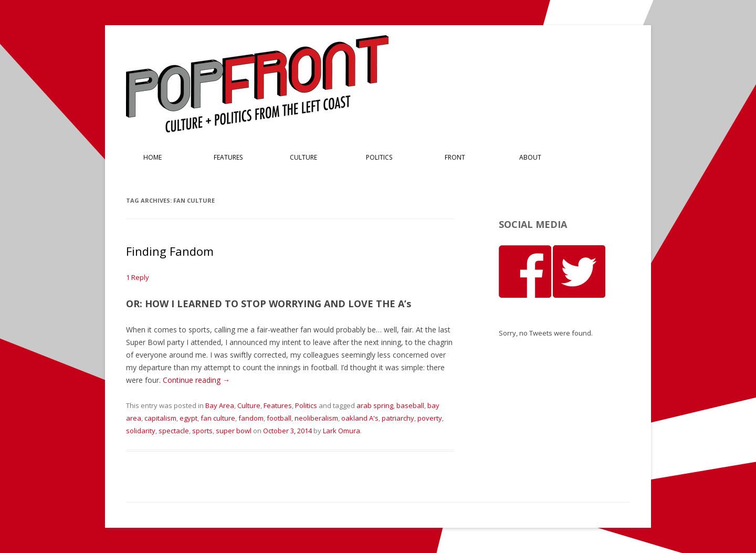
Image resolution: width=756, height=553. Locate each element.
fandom (251, 418)
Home (153, 157)
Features (228, 157)
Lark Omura (342, 431)
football (279, 418)
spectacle (174, 431)
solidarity (141, 431)
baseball (410, 405)
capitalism (160, 418)
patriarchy (398, 418)
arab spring (375, 405)
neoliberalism (316, 418)
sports (202, 431)
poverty (430, 418)
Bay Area (220, 405)
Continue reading (196, 380)
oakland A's (360, 418)
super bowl (234, 431)
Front (455, 157)
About (530, 157)
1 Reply (138, 277)
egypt (188, 418)
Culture (303, 157)
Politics (379, 157)
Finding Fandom (170, 251)
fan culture (218, 418)
